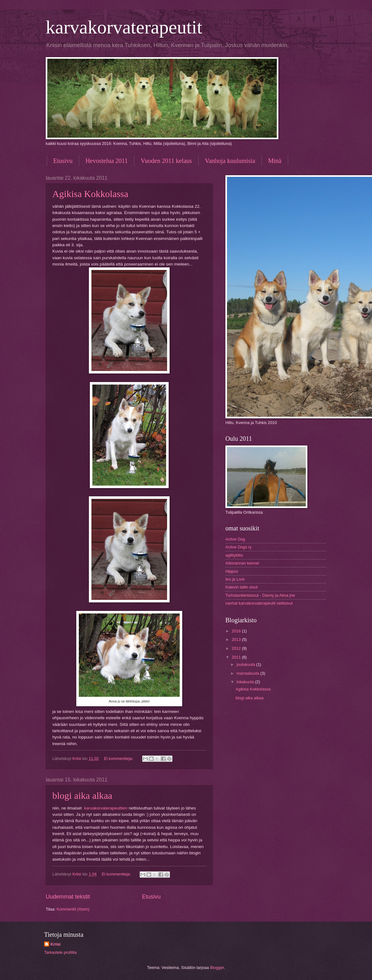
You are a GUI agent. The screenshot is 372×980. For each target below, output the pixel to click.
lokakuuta (246, 682)
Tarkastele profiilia (60, 952)
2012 (237, 648)
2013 (237, 639)
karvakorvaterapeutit (124, 27)
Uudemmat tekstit (68, 897)
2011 (237, 657)
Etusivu (63, 161)
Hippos (232, 571)
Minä (275, 161)
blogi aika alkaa (82, 795)
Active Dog (235, 539)
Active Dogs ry (238, 547)
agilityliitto (234, 555)
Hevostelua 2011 (107, 161)
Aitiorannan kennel (242, 563)
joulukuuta (246, 664)
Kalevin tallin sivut (241, 587)
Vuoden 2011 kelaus (166, 161)
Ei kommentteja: (119, 759)
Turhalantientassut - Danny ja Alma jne (260, 595)
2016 (237, 631)
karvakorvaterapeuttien (106, 808)
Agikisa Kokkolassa (90, 194)
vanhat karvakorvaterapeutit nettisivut (259, 603)
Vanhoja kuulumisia (230, 161)
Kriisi (55, 944)
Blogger (217, 968)
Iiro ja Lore (235, 579)
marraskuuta (248, 673)
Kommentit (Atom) (73, 909)
